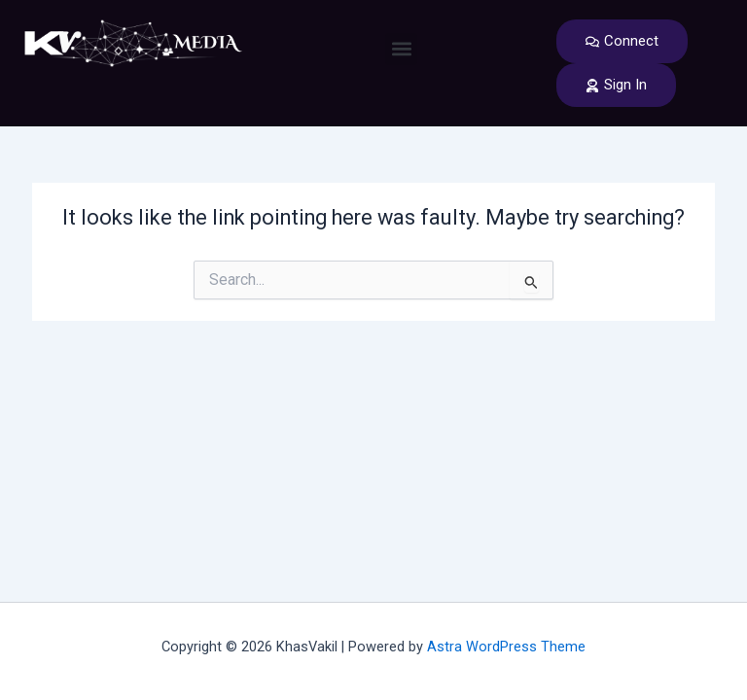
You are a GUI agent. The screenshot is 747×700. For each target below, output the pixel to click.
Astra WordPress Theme (506, 647)
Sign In (616, 85)
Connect (622, 41)
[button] (401, 49)
